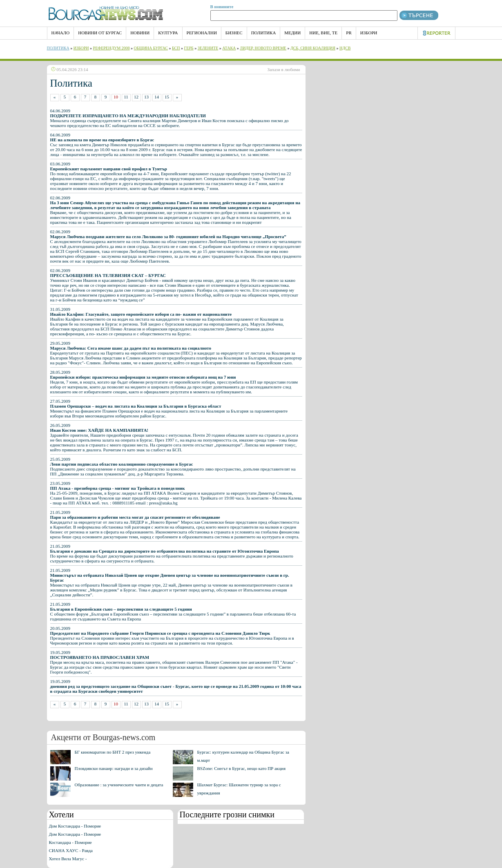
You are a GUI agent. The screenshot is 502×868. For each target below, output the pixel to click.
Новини (140, 33)
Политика (264, 33)
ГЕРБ (189, 48)
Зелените (208, 48)
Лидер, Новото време (263, 48)
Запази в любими (284, 69)
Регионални (202, 33)
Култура (168, 33)
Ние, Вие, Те (323, 33)
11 (126, 97)
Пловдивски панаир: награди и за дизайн (114, 768)
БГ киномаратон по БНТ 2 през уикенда (113, 752)
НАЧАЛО (61, 33)
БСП (176, 48)
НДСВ (345, 48)
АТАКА (229, 48)
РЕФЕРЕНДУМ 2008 (112, 48)
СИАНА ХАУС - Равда (71, 850)
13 (146, 97)
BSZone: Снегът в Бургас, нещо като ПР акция (242, 768)
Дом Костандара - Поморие (75, 826)
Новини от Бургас (100, 33)
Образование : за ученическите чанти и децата (119, 785)
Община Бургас (151, 48)
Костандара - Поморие (70, 842)
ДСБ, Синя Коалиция (313, 48)
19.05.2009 (176, 686)
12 (136, 97)
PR (349, 33)
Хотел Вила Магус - (68, 859)
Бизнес (234, 33)
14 (157, 97)
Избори (369, 33)
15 (167, 97)
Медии (292, 33)
